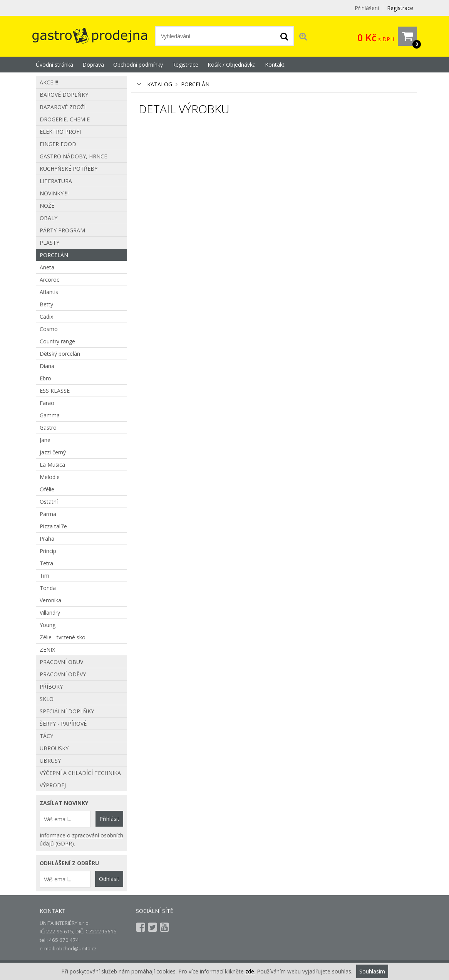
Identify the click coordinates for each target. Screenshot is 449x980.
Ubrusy (50, 761)
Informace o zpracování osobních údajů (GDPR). (81, 839)
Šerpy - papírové (63, 724)
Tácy (46, 736)
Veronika (50, 600)
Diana (47, 366)
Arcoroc (49, 280)
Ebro (45, 378)
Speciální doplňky (67, 711)
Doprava (93, 65)
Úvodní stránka (54, 65)
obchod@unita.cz (76, 948)
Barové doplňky (64, 95)
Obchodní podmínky (138, 65)
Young (48, 625)
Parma (48, 514)
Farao (47, 403)
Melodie (50, 477)
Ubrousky (54, 748)
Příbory (51, 687)
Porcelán (195, 84)
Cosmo (49, 329)
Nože (47, 206)
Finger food (58, 144)
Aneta (47, 267)
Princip (48, 551)
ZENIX (47, 650)
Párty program (62, 230)
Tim (44, 576)
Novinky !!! (54, 193)
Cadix (46, 317)
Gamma (50, 415)
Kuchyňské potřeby (69, 169)
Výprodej (53, 785)
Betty (46, 304)
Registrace (400, 8)
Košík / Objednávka (232, 65)
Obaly (49, 218)
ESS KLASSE (55, 391)
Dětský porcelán (60, 354)
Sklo (47, 699)
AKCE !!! (49, 82)
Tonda (48, 588)
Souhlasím (372, 971)
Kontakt (275, 65)
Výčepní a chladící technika (80, 773)
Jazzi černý (53, 452)
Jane (45, 440)
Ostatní (49, 502)
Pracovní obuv (61, 662)
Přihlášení (367, 8)
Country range (57, 341)
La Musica (52, 465)
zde (250, 971)
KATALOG (160, 84)
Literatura (56, 181)
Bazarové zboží (63, 107)
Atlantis (49, 292)
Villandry (50, 613)
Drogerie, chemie (65, 119)
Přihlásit (109, 819)
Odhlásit (109, 879)
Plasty (49, 243)
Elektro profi (60, 132)
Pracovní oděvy (63, 674)
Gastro (48, 428)
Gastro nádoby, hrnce (73, 156)
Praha (47, 539)
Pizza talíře (53, 526)
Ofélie (47, 489)
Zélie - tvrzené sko (63, 637)
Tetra (46, 563)
